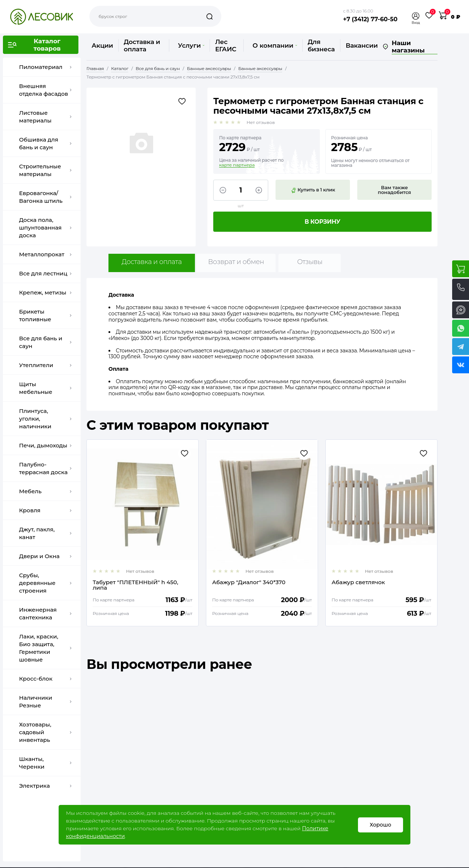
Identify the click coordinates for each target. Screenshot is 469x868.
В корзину (322, 222)
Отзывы (310, 262)
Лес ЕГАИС (226, 45)
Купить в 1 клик (313, 190)
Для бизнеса (321, 45)
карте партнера (237, 165)
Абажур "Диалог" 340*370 (368, 583)
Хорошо (381, 825)
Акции (102, 45)
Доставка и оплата (142, 45)
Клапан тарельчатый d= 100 (132, 583)
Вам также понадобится (394, 190)
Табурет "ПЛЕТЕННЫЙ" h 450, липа (255, 585)
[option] (143, 533)
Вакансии (361, 45)
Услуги (191, 45)
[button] (416, 16)
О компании (275, 45)
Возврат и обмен (236, 262)
